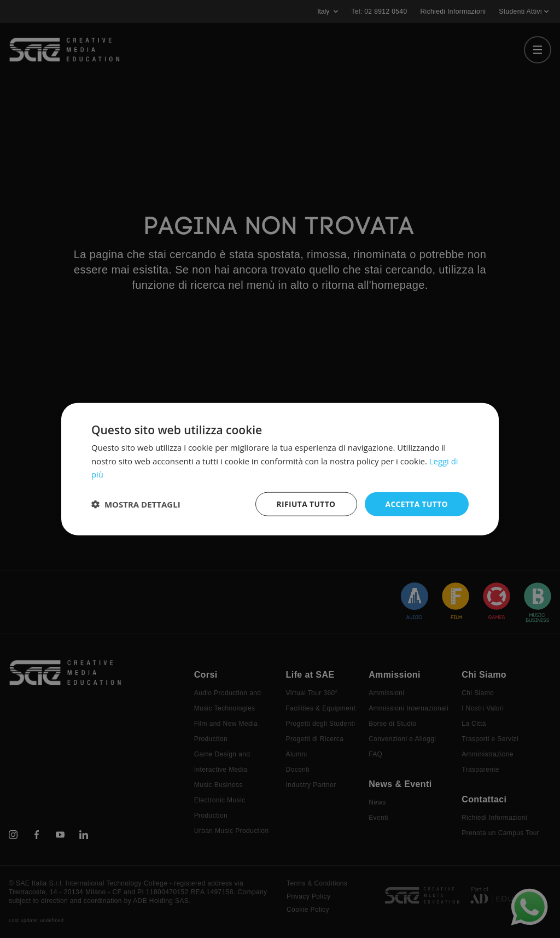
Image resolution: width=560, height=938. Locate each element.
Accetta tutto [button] (416, 503)
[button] (136, 504)
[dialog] (280, 469)
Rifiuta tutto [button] (304, 503)
